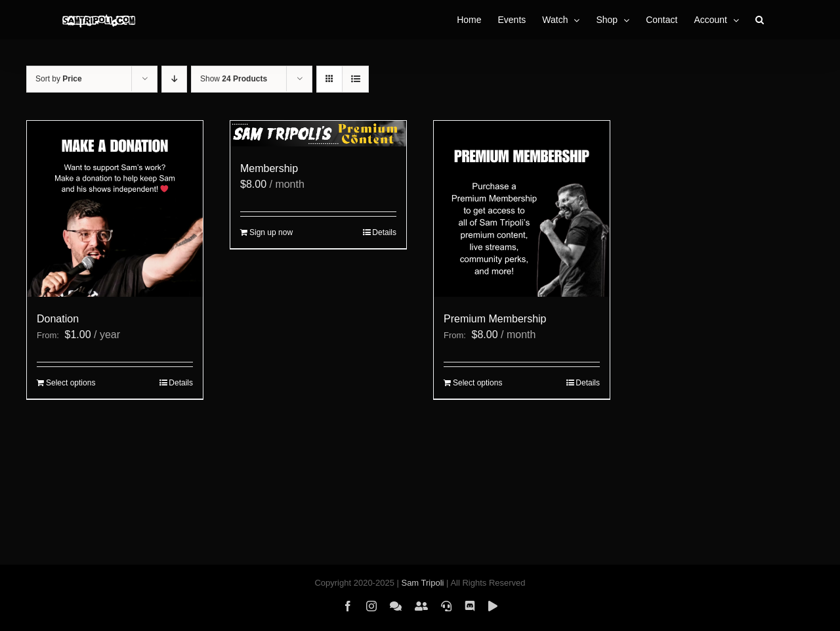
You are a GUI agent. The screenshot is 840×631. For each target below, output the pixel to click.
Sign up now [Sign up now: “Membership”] (271, 232)
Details (181, 383)
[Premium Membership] (522, 209)
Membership (269, 168)
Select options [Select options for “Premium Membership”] (477, 383)
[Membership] (318, 134)
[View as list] (355, 79)
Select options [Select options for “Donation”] (71, 383)
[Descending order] (174, 79)
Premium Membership (495, 319)
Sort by (59, 79)
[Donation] (115, 209)
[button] (760, 20)
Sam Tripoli (422, 583)
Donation (58, 319)
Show (234, 79)
